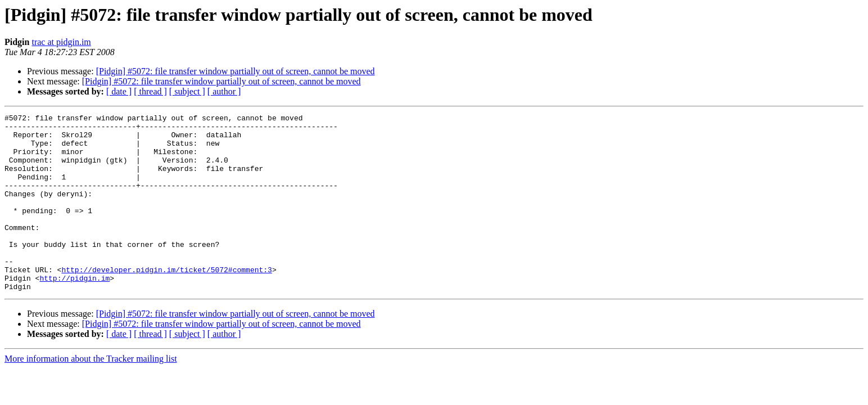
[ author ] (224, 91)
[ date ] (119, 91)
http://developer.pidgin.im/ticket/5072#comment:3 (166, 301)
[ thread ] (150, 91)
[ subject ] (187, 91)
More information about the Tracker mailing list (91, 394)
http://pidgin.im (74, 312)
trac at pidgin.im (61, 42)
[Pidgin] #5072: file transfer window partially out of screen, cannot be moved (236, 71)
